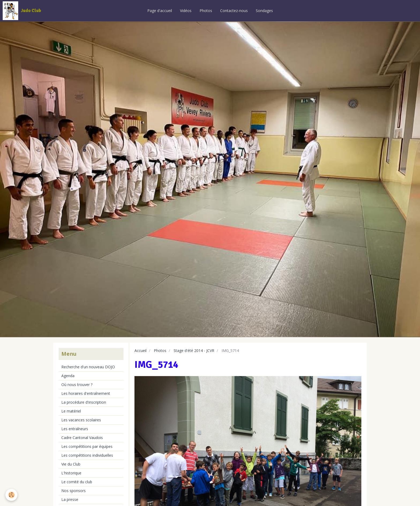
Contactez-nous (234, 11)
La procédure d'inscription (84, 402)
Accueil (140, 351)
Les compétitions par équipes (87, 446)
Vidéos (186, 11)
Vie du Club (71, 464)
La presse (70, 499)
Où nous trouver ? (77, 385)
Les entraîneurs (75, 429)
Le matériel (71, 411)
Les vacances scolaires (81, 420)
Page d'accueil (160, 11)
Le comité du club (77, 482)
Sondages (264, 11)
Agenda (68, 376)
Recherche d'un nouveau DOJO (88, 367)
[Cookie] (11, 495)
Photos (206, 11)
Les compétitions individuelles (87, 455)
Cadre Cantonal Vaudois (82, 438)
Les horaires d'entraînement (86, 393)
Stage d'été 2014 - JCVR (194, 351)
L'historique (71, 473)
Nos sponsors (74, 491)
